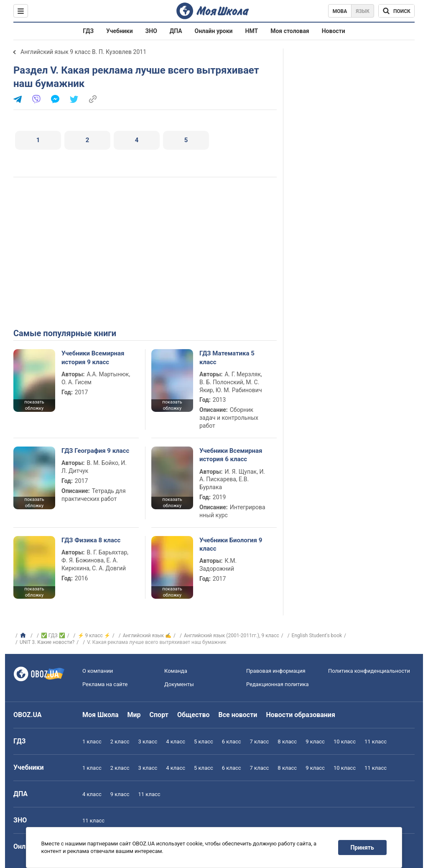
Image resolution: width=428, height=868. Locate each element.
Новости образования (300, 715)
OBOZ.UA (28, 715)
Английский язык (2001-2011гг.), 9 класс (232, 636)
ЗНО (151, 31)
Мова (340, 11)
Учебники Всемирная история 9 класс (93, 357)
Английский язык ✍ (147, 636)
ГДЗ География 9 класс (95, 451)
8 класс (287, 742)
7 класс (260, 742)
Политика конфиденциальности (369, 671)
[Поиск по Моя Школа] (396, 11)
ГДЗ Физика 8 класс (91, 540)
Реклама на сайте (105, 684)
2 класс (120, 742)
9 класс (315, 742)
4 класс (176, 742)
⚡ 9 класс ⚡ (94, 636)
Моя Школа (101, 715)
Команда (176, 671)
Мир (134, 715)
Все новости (238, 715)
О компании (98, 671)
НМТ (252, 31)
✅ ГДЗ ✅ (53, 636)
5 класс (204, 742)
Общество (194, 715)
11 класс (376, 742)
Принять (362, 848)
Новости (334, 31)
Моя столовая (290, 31)
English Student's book (317, 636)
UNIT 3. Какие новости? (47, 642)
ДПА (176, 31)
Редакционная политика (278, 684)
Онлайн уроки (214, 31)
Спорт (159, 715)
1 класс (92, 742)
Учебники (120, 31)
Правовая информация (276, 671)
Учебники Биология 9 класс (231, 544)
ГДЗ (88, 31)
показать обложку (34, 405)
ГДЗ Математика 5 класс (227, 357)
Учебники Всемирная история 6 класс (231, 455)
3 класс (148, 742)
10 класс (345, 742)
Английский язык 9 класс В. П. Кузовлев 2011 (83, 52)
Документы (179, 684)
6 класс (232, 742)
